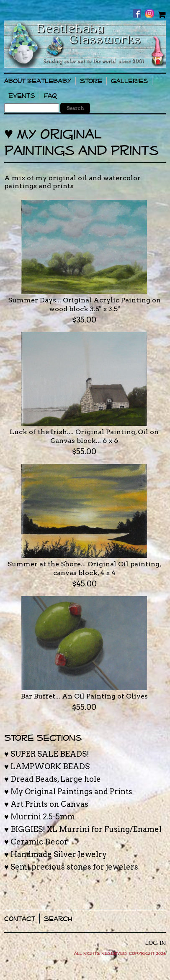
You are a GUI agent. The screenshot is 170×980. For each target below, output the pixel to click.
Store (91, 81)
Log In (156, 943)
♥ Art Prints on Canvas (46, 804)
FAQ (50, 96)
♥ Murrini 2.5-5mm (40, 817)
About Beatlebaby (38, 81)
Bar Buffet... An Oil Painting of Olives (84, 696)
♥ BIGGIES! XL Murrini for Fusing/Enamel (83, 829)
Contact (20, 919)
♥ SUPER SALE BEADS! (47, 754)
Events (22, 96)
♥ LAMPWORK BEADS (47, 766)
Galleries (129, 81)
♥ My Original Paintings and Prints (68, 792)
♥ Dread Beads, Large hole (53, 779)
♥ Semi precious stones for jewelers (71, 867)
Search (58, 919)
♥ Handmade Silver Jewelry (55, 854)
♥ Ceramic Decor (36, 842)
